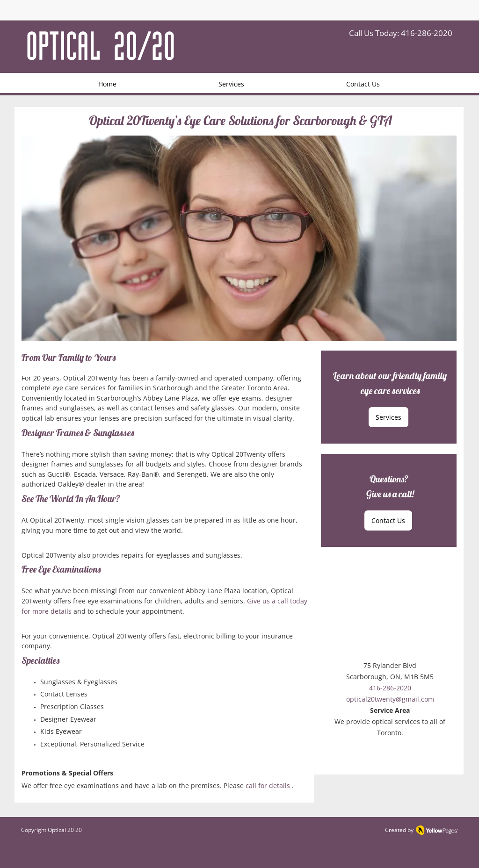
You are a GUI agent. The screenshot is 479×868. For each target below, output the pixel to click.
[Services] (388, 417)
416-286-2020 (427, 33)
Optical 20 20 (65, 830)
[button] (239, 238)
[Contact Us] (388, 520)
